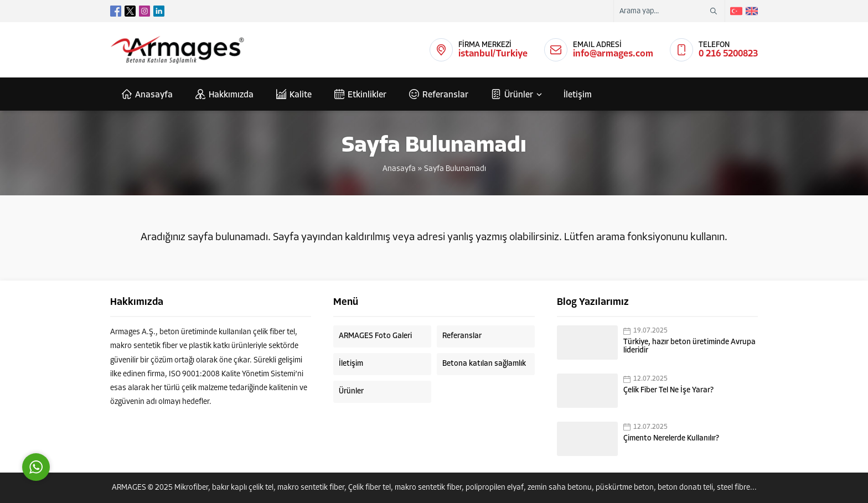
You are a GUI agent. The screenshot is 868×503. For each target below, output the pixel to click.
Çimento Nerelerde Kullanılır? (671, 439)
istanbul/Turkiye (493, 54)
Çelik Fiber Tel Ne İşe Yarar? (668, 390)
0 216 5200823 (728, 54)
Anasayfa (399, 169)
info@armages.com (613, 54)
